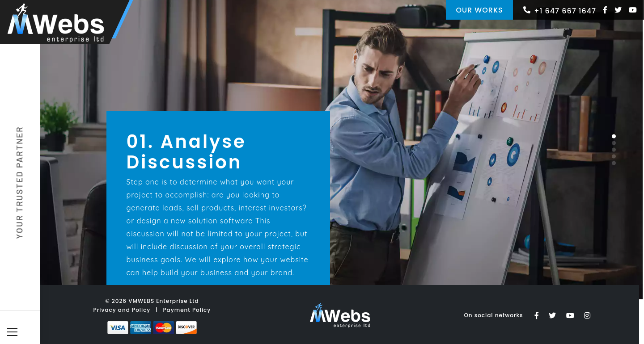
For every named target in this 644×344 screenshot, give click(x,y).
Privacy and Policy (122, 310)
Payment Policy (187, 310)
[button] (614, 136)
